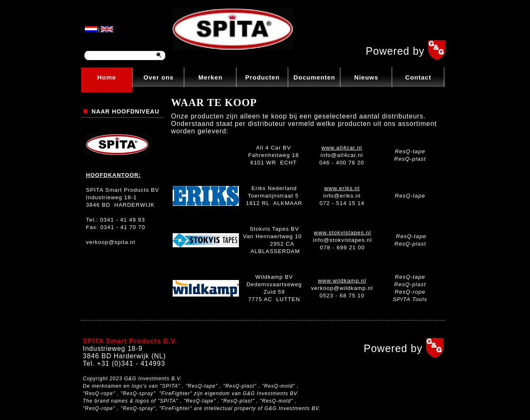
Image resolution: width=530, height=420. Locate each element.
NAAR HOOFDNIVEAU (125, 111)
